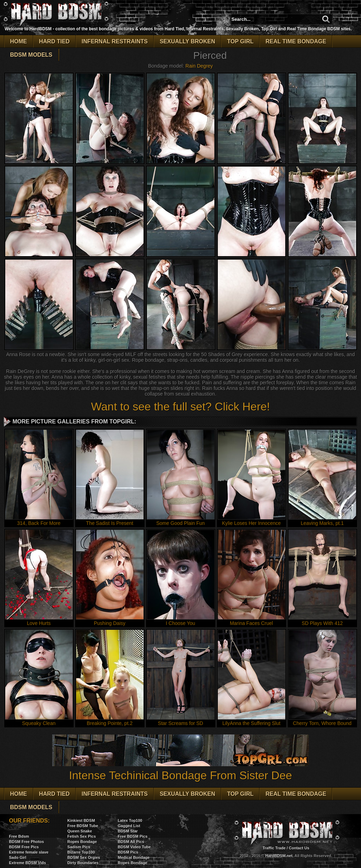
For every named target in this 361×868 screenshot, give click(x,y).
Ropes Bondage (82, 842)
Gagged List (129, 826)
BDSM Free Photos (27, 842)
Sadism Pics (79, 847)
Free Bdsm (19, 836)
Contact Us (299, 848)
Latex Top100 (130, 820)
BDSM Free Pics (24, 847)
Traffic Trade (274, 848)
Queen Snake (80, 831)
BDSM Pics (128, 852)
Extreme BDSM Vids (28, 863)
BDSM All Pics (131, 842)
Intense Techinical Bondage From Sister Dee (180, 769)
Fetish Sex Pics (82, 836)
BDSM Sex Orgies (84, 857)
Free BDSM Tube (83, 826)
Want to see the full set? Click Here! (180, 407)
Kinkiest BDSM (81, 820)
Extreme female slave (29, 852)
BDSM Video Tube (134, 847)
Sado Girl (18, 857)
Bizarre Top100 (81, 852)
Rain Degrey (199, 66)
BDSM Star (128, 831)
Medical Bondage (134, 857)
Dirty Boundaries (83, 863)
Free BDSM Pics (133, 836)
